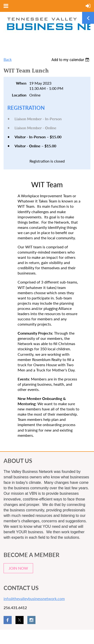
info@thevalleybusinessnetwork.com (34, 598)
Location (19, 95)
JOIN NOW (18, 568)
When (21, 83)
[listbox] (71, 60)
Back (8, 59)
